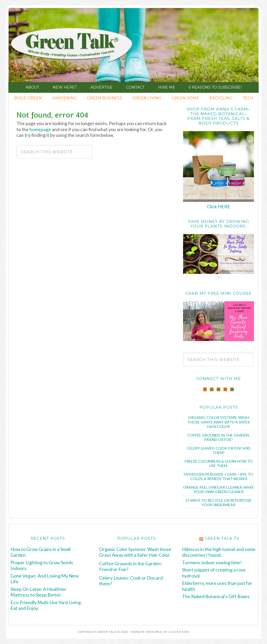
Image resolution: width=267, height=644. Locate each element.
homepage (40, 129)
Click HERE (219, 206)
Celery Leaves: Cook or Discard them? (219, 450)
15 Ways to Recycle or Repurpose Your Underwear (219, 503)
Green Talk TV (222, 538)
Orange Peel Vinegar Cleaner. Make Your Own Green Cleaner (219, 490)
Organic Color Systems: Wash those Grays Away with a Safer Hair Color (219, 422)
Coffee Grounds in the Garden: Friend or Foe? (219, 437)
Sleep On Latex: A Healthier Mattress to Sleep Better (38, 592)
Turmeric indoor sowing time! (212, 562)
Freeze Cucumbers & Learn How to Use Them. (219, 464)
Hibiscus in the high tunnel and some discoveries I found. (219, 552)
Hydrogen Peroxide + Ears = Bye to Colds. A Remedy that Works (219, 477)
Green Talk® (48, 46)
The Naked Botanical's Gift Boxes (216, 596)
